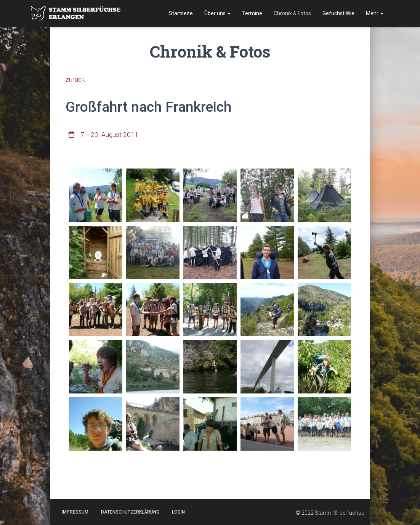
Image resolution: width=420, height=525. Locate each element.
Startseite (181, 13)
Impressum (75, 512)
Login (178, 512)
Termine (252, 13)
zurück (75, 79)
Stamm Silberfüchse (339, 513)
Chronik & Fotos (292, 13)
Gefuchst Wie (338, 13)
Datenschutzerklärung (130, 512)
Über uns (217, 13)
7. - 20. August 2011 (110, 134)
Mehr (375, 13)
